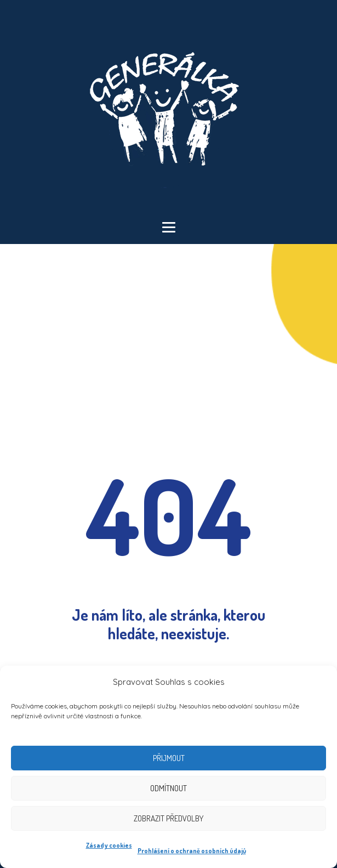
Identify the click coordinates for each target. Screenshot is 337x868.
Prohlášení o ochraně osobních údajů (192, 851)
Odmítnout (168, 788)
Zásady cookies (109, 845)
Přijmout (169, 758)
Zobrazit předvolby (168, 818)
